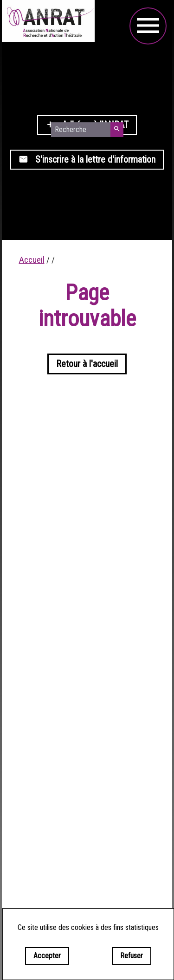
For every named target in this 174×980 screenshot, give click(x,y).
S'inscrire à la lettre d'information (87, 159)
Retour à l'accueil (87, 364)
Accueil (32, 260)
